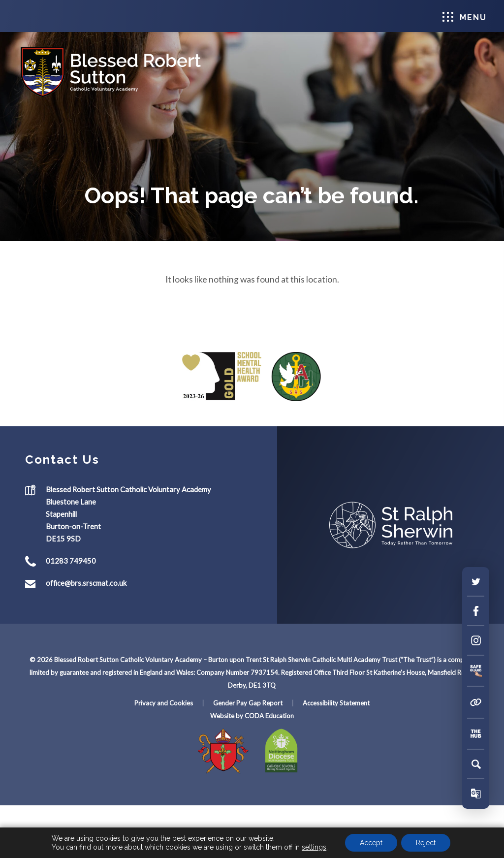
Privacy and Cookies (164, 703)
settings (314, 847)
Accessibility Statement (336, 703)
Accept (371, 843)
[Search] (476, 764)
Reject (426, 843)
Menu (465, 17)
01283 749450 (71, 561)
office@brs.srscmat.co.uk (86, 583)
